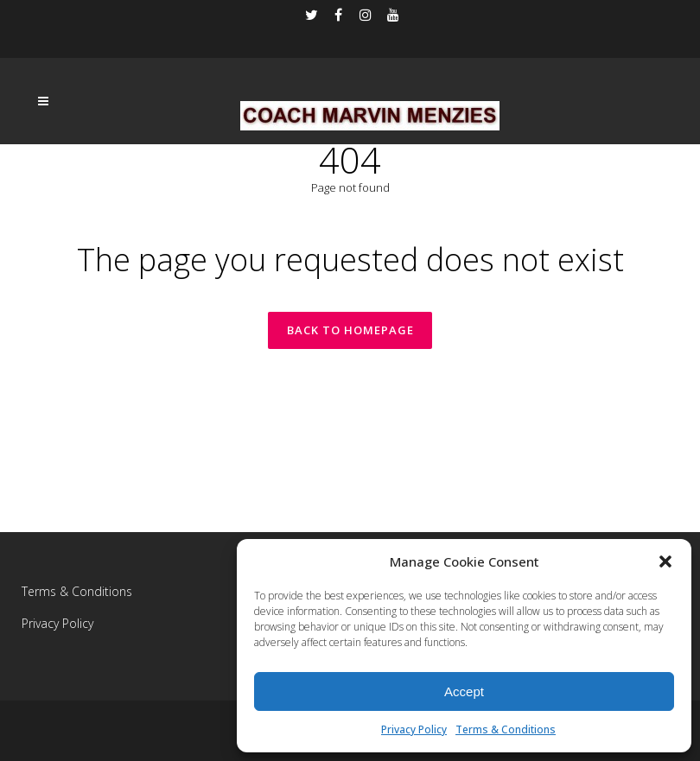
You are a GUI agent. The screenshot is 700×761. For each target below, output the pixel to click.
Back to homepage (350, 330)
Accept (464, 691)
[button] (665, 561)
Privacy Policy (414, 729)
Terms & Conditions (506, 729)
